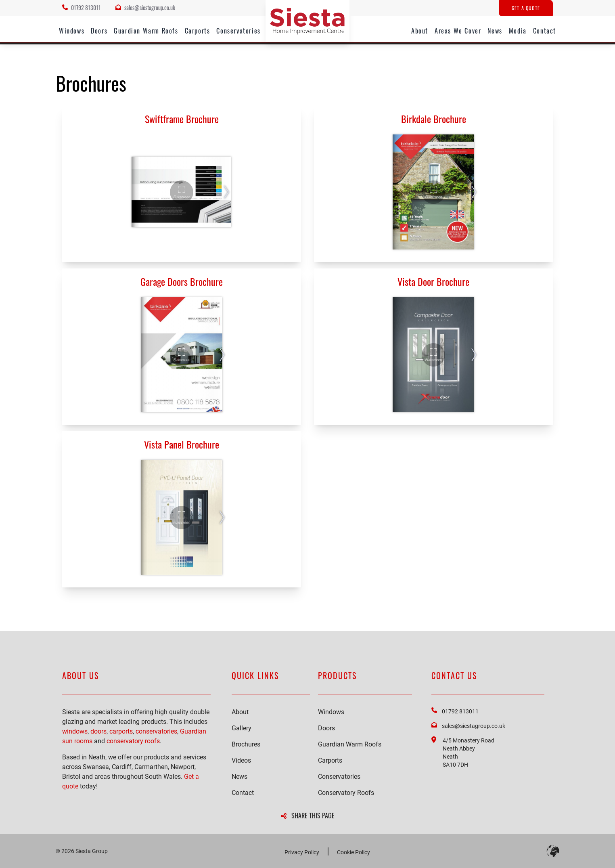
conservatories (156, 731)
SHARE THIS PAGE (308, 816)
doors (98, 731)
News (495, 31)
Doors (99, 31)
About (420, 31)
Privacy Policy (302, 852)
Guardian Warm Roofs (146, 31)
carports (121, 731)
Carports (198, 31)
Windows (72, 31)
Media (518, 31)
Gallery (242, 728)
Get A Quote (526, 8)
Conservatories (238, 31)
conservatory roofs (133, 741)
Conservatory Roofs (346, 793)
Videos (241, 760)
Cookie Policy (354, 852)
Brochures (246, 744)
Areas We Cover (458, 31)
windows (75, 731)
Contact (545, 31)
